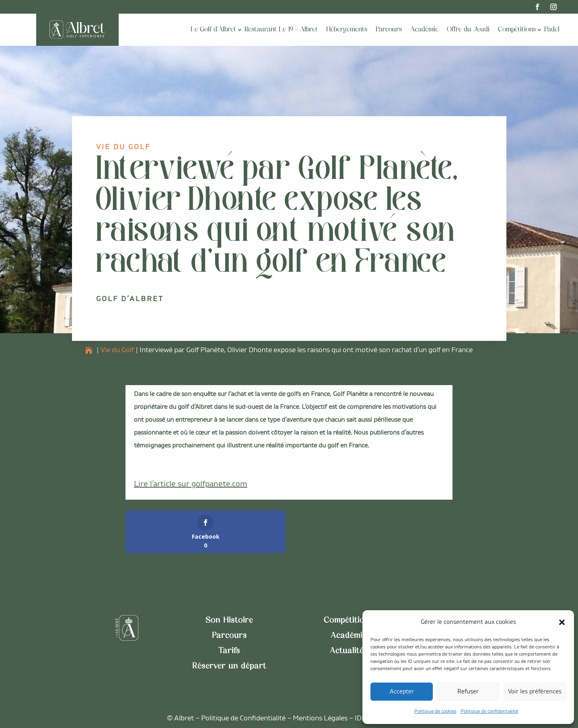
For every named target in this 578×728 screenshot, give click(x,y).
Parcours (389, 30)
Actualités (349, 651)
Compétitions (517, 30)
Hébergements (347, 30)
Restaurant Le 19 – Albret (281, 30)
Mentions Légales (320, 718)
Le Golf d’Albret (213, 30)
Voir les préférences (535, 692)
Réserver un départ (229, 666)
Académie (424, 30)
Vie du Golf (123, 147)
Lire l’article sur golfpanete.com (191, 484)
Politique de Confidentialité (243, 718)
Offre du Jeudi (468, 30)
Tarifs (229, 651)
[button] (562, 622)
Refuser (468, 692)
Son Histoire (229, 621)
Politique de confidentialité (489, 711)
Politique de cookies (435, 711)
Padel (552, 30)
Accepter (402, 692)
